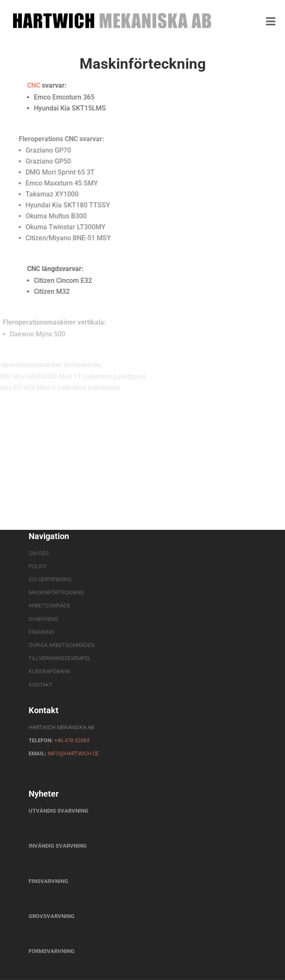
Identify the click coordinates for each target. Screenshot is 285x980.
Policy (38, 566)
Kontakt (41, 685)
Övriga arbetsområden (61, 645)
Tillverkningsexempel (60, 658)
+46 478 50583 (72, 740)
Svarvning (43, 619)
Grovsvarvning (52, 916)
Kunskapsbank (49, 671)
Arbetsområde (49, 605)
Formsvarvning (52, 951)
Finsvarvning (49, 881)
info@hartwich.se (73, 753)
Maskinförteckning (56, 592)
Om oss (39, 553)
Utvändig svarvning (59, 811)
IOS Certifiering (50, 579)
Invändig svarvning (58, 846)
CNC (26, 85)
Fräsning (41, 632)
